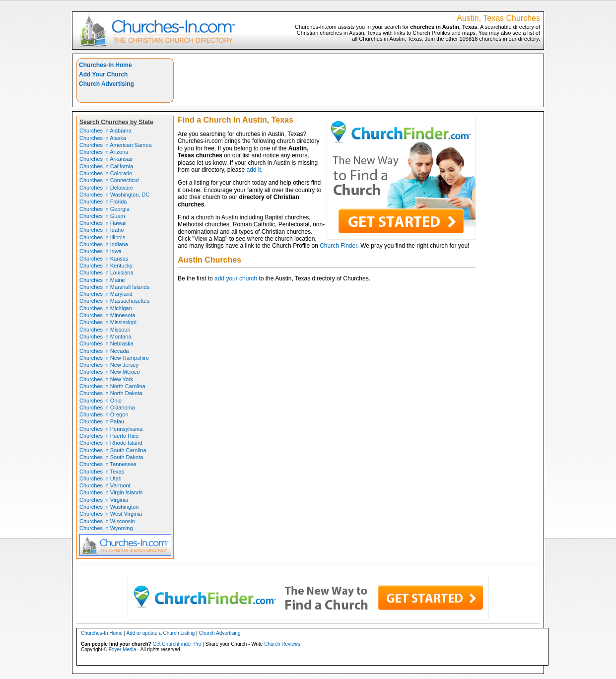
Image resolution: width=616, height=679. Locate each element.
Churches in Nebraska (106, 343)
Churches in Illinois (102, 237)
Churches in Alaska (103, 138)
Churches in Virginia (104, 500)
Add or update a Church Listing (161, 633)
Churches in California (106, 166)
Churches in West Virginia (111, 514)
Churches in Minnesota (107, 315)
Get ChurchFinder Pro (177, 644)
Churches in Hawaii (103, 223)
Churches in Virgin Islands (111, 492)
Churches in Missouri (105, 330)
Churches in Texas (102, 472)
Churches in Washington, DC (114, 195)
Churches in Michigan (106, 308)
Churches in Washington (109, 507)
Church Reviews (282, 644)
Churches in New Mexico (110, 372)
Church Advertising (106, 84)
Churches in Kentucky (106, 266)
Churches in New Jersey (109, 365)
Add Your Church (103, 74)
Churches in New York (106, 379)
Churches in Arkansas (106, 159)
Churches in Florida (103, 202)
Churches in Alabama (105, 131)
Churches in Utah (101, 478)
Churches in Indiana (104, 244)
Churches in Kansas (104, 259)
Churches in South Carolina (113, 450)
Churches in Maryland (106, 294)
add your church (236, 278)
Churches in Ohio (101, 401)
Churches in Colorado (106, 173)
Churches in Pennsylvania (111, 429)
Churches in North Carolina (112, 386)
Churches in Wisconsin (107, 521)
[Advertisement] (359, 80)
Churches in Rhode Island (111, 443)
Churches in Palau (102, 421)
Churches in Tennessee (108, 464)
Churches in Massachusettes (114, 301)
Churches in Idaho (102, 230)
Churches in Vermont (105, 485)
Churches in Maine (102, 280)
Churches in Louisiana (106, 272)
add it (254, 170)
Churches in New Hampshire (114, 358)
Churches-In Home (105, 65)
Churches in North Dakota (111, 393)
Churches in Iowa (101, 251)
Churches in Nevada (104, 351)
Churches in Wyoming (106, 528)
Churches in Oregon (104, 414)
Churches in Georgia (104, 209)
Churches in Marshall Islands (114, 287)
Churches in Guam (102, 216)
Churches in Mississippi (108, 322)
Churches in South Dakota (111, 457)
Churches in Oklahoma (107, 407)
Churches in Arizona (104, 152)
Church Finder (338, 246)
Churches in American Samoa (116, 145)
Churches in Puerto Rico (109, 436)
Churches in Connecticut (109, 180)
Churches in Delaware (106, 188)
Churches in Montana (105, 337)
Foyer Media (123, 649)
